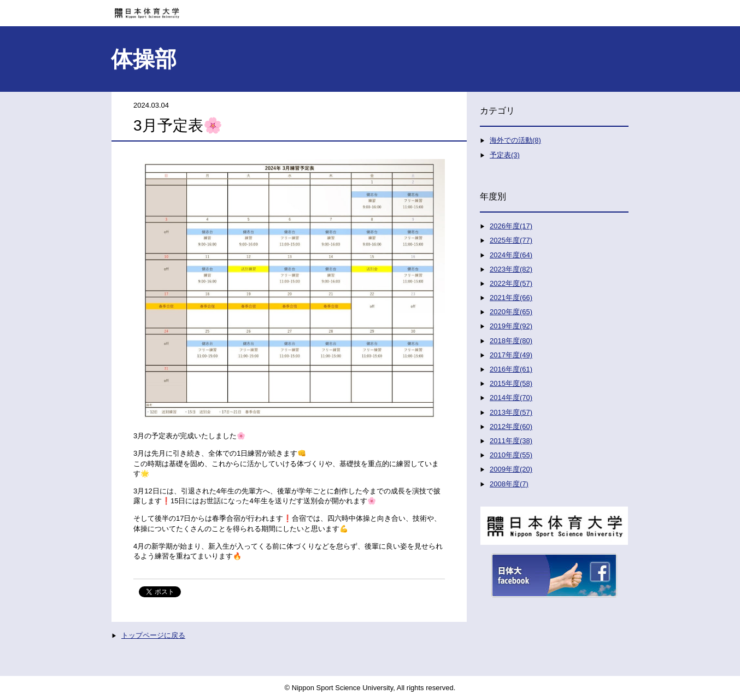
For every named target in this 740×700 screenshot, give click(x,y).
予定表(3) (505, 155)
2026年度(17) (511, 226)
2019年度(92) (511, 326)
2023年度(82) (511, 269)
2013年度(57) (511, 412)
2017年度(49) (511, 355)
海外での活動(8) (515, 140)
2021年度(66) (511, 298)
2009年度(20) (511, 469)
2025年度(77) (511, 240)
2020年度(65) (511, 312)
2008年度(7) (509, 484)
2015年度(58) (511, 383)
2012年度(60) (511, 427)
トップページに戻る (153, 635)
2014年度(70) (511, 398)
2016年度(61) (511, 369)
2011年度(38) (511, 441)
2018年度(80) (511, 341)
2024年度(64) (511, 255)
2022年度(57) (511, 283)
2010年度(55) (511, 455)
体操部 (144, 59)
